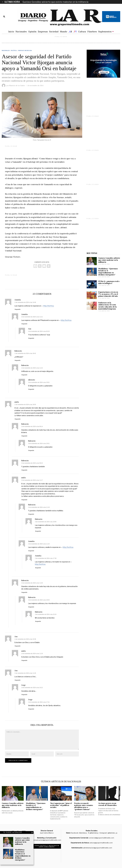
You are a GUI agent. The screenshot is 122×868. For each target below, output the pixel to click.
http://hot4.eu (49, 306)
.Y (75, 32)
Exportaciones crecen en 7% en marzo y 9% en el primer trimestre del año (108, 294)
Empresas (43, 32)
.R (70, 32)
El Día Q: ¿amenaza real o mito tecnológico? (109, 282)
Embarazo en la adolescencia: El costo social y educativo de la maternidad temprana (107, 306)
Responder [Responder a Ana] (31, 338)
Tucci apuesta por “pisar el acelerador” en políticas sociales (61, 805)
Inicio (11, 32)
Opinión (32, 32)
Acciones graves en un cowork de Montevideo (107, 804)
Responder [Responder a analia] (18, 419)
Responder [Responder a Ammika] (18, 309)
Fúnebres (92, 32)
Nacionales (21, 32)
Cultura (82, 32)
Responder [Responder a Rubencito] (18, 360)
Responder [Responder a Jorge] (24, 695)
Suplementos (105, 32)
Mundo (64, 32)
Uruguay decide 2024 (25, 51)
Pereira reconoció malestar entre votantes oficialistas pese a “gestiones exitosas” (84, 806)
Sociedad (54, 32)
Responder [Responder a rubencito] (31, 389)
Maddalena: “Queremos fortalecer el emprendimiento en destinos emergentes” (108, 272)
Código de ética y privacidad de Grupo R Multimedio (47, 846)
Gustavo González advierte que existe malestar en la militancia (55, 2)
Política (14, 51)
